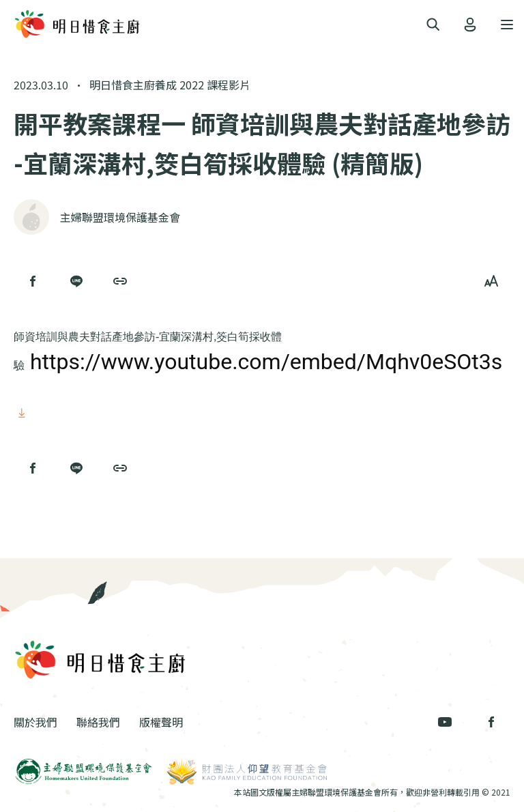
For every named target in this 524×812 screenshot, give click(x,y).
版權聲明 (161, 722)
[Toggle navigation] (433, 25)
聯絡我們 (98, 722)
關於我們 (35, 722)
